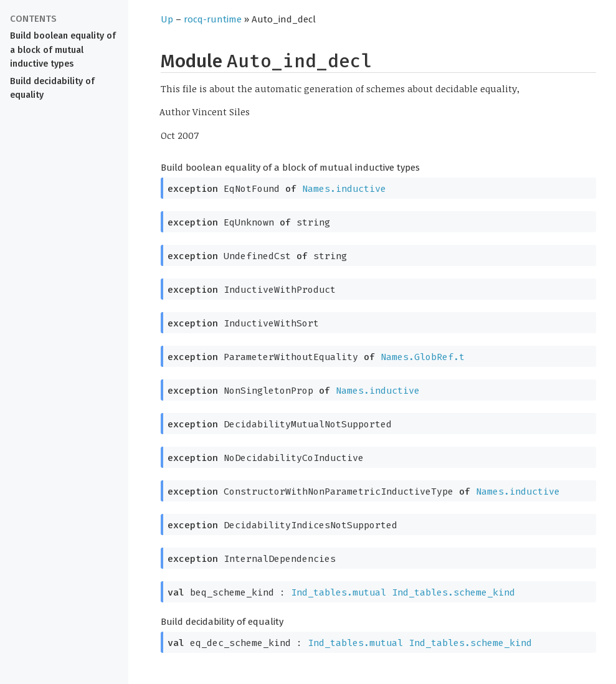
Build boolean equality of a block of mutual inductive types (63, 50)
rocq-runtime (213, 19)
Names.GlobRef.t (423, 357)
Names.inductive (344, 189)
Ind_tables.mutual (339, 592)
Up (167, 19)
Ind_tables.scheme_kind (453, 592)
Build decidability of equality (52, 88)
